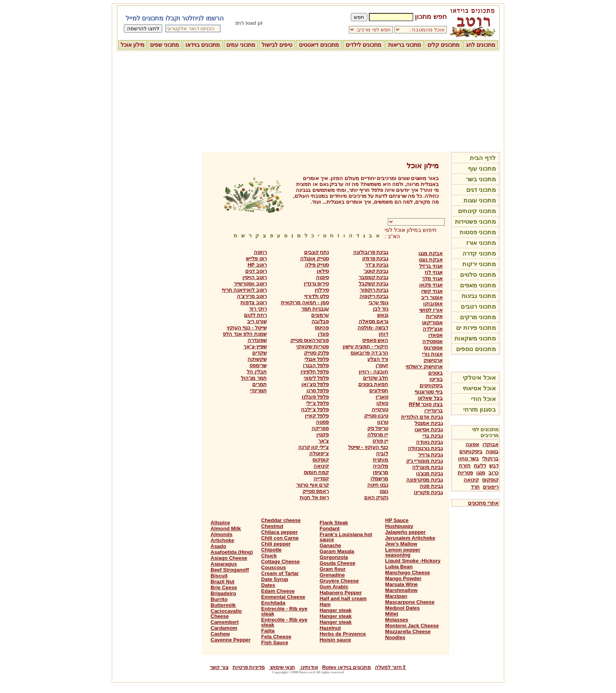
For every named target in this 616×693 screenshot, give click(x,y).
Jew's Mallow (401, 544)
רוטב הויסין (255, 277)
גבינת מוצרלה (427, 467)
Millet (391, 614)
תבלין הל (257, 372)
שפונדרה (257, 340)
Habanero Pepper (341, 593)
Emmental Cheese (283, 597)
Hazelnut (330, 628)
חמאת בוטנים (373, 384)
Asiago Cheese (229, 558)
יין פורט (380, 441)
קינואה (471, 480)
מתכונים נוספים (476, 349)
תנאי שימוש (282, 667)
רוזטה (260, 252)
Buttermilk (223, 605)
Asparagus (224, 564)
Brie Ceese (224, 587)
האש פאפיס (375, 340)
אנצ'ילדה (433, 329)
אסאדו (435, 335)
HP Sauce (397, 520)
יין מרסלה (378, 435)
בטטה (492, 451)
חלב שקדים (376, 378)
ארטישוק (433, 360)
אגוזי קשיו (432, 291)
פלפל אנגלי (317, 359)
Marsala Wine (401, 584)
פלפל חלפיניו (315, 372)
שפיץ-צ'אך (255, 346)
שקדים (259, 353)
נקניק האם (376, 497)
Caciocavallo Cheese (226, 614)
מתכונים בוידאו (203, 45)
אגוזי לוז (434, 272)
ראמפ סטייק (316, 491)
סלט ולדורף (317, 296)
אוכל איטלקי (479, 378)
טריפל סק (378, 428)
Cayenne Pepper (231, 640)
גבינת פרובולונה (371, 252)
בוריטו (436, 379)
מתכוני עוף (482, 168)
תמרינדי (258, 391)
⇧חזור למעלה (390, 667)
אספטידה (433, 341)
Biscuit (219, 576)
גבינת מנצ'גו (429, 473)
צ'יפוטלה (319, 453)
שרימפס (258, 365)
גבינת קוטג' (376, 271)
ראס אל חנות (314, 497)
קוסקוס (490, 480)
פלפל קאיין (317, 416)
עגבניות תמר (315, 309)
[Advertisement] (308, 100)
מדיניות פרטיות (249, 667)
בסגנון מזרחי (479, 409)
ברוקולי (490, 459)
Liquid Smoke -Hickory (413, 561)
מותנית (380, 460)
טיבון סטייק (376, 416)
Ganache (330, 545)
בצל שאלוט (430, 398)
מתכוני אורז (481, 243)
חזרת (465, 466)
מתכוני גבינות (479, 296)
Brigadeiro (223, 593)
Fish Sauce (275, 642)
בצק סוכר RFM (426, 404)
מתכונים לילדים (364, 45)
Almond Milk (226, 528)
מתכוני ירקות (479, 264)
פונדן (323, 334)
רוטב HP (257, 265)
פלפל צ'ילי (317, 403)
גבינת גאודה (429, 442)
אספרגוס (433, 348)
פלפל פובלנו (315, 397)
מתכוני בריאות (405, 45)
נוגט (384, 491)
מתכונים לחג (481, 45)
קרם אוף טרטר (313, 485)
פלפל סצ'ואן (315, 384)
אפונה (472, 444)
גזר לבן (381, 309)
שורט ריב (257, 321)
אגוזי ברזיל (431, 266)
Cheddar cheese (281, 520)
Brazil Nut (223, 582)
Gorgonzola (334, 557)
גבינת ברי (433, 436)
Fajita (268, 631)
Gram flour (332, 569)
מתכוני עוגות (480, 200)
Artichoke (222, 540)
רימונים (491, 487)
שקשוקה (257, 359)
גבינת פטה (431, 486)
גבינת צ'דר (377, 265)
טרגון (383, 422)
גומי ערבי (379, 302)
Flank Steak (334, 523)
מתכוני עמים (241, 45)
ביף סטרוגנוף (429, 392)
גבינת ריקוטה (374, 296)
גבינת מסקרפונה (424, 480)
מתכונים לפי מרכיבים (485, 432)
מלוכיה (380, 466)
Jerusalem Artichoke (410, 538)
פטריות (465, 473)
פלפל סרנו (318, 391)
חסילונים (379, 391)
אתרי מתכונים (483, 503)
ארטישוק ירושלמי (424, 367)
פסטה (322, 422)
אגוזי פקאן (431, 285)
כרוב (493, 473)
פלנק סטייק (317, 353)
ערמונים (320, 315)
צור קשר (219, 667)
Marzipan (396, 596)
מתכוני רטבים (478, 306)
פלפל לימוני (316, 378)
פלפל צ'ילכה (315, 409)
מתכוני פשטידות (475, 222)
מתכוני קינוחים (477, 211)
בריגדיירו (434, 411)
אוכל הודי (483, 399)
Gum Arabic (334, 587)
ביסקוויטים (471, 451)
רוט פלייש (256, 258)
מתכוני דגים (481, 190)
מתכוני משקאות (475, 338)
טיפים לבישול (277, 45)
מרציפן (380, 472)
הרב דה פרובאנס (369, 353)
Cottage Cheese (280, 562)
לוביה (382, 453)
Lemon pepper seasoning (403, 552)
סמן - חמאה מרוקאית (305, 302)
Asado (218, 546)
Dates (268, 585)
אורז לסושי (431, 310)
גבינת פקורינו (428, 492)
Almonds (222, 534)
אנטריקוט (432, 323)
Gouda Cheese (337, 563)
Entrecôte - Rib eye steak (284, 611)
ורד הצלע (378, 359)
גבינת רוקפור (374, 290)
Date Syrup (275, 579)
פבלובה (320, 321)
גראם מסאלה (374, 321)
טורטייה (380, 409)
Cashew (220, 634)
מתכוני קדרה (479, 253)
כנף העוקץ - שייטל (368, 447)
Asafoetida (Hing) (232, 552)
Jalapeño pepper (405, 532)
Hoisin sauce (335, 640)
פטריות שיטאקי (313, 346)
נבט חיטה (378, 485)
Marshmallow (401, 590)
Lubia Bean (399, 567)
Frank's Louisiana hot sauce (346, 537)
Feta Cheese (276, 637)
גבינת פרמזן (375, 258)
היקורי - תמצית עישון (365, 346)
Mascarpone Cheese (410, 602)
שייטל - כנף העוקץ (247, 328)
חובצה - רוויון (374, 372)
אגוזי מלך (432, 278)
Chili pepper (276, 544)
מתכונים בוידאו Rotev (346, 667)
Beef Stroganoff (230, 570)
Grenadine (332, 575)
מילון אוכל (133, 45)
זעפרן (382, 365)
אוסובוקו (433, 304)
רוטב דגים (256, 271)
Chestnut (272, 526)
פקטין (323, 435)
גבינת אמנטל (429, 423)
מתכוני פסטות (478, 232)
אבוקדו (490, 444)
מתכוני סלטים (478, 275)
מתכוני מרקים (478, 317)
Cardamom (224, 628)
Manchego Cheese (407, 573)
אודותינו (309, 667)
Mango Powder (403, 578)
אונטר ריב (432, 297)
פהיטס (322, 328)
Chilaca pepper (280, 532)
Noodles (395, 637)
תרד (475, 487)
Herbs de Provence (343, 634)
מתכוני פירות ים (476, 328)
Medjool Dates (402, 608)
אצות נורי (432, 354)
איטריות (434, 316)
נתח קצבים (317, 252)
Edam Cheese (278, 591)
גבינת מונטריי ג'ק (424, 461)
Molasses (397, 620)
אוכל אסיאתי (479, 388)
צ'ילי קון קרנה (313, 447)
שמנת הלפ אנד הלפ (245, 334)
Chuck (269, 556)
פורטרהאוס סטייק (310, 340)
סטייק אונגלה (315, 258)
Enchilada (273, 603)
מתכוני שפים (165, 45)
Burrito (219, 599)
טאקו (382, 403)
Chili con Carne (280, 538)
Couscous (274, 567)
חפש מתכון (431, 17)
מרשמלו (379, 479)
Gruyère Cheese (339, 581)
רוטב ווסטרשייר (250, 284)
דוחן (383, 334)
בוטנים (435, 373)
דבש (494, 466)
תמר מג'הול (254, 378)
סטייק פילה (317, 265)
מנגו (481, 473)
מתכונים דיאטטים (319, 45)
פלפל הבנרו (316, 365)
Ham (325, 604)
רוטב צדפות (254, 302)
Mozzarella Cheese (408, 631)
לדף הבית (483, 158)
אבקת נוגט (431, 260)
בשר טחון (468, 459)
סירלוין (322, 290)
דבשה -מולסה (373, 328)
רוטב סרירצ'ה (252, 296)
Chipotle (271, 550)
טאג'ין (382, 397)
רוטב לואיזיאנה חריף (244, 290)
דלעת (480, 466)
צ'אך (324, 441)
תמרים (259, 384)
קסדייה (321, 479)
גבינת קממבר (374, 277)
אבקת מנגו (431, 253)
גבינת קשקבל (374, 284)
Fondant (329, 528)
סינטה (322, 277)
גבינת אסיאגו (429, 429)
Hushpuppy (399, 526)
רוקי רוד (258, 309)
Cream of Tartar (280, 573)
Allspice (220, 523)
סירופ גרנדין (316, 284)
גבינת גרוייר (430, 455)
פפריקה (320, 428)
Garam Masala (337, 551)
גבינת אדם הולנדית (422, 417)
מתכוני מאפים (478, 285)
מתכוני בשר (481, 179)
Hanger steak (335, 610)
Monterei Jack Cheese (412, 626)
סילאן (323, 271)
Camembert (225, 622)
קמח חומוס (316, 472)
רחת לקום (255, 315)
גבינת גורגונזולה (425, 448)
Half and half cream (343, 598)
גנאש (383, 315)
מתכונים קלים (444, 45)
